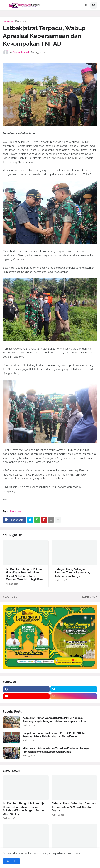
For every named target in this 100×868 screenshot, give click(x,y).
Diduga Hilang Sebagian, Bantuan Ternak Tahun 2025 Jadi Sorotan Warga (72, 573)
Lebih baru (11, 597)
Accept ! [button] (12, 861)
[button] (4, 5)
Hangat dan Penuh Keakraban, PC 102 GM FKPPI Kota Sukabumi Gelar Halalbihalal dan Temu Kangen (54, 735)
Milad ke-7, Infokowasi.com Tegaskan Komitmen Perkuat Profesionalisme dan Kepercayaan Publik (56, 750)
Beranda (8, 21)
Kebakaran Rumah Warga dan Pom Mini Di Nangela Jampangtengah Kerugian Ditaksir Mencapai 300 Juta (54, 720)
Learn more (73, 853)
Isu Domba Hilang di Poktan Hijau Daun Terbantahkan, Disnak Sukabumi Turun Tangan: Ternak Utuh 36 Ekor (24, 574)
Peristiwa (20, 21)
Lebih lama (89, 597)
